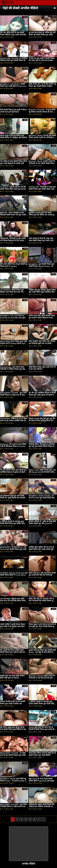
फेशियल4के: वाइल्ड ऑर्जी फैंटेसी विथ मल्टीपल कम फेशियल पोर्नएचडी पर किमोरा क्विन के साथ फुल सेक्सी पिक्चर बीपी (42, 808)
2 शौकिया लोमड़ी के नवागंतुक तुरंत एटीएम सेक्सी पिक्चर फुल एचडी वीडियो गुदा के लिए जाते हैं (42, 704)
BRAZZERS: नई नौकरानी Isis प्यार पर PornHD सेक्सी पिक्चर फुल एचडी (13, 548)
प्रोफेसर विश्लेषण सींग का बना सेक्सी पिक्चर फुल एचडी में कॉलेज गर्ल (13, 703)
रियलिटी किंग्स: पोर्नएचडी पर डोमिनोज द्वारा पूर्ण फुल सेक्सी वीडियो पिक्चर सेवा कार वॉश (42, 446)
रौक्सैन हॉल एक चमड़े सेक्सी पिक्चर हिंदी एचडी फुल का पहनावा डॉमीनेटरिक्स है (12, 678)
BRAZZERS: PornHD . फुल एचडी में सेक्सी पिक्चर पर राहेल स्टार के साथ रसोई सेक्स (13, 807)
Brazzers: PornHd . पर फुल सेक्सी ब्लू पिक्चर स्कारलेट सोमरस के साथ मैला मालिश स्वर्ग (42, 112)
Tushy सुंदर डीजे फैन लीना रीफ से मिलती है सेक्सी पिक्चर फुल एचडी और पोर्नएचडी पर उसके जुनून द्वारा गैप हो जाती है (42, 730)
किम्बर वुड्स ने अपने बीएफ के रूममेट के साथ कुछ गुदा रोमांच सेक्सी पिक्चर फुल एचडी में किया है (42, 626)
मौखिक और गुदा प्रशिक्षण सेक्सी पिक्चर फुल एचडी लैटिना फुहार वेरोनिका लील (42, 291)
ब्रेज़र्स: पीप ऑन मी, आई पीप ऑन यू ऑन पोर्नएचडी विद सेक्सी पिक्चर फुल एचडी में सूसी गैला (42, 601)
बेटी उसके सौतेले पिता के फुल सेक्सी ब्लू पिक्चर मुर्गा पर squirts (14, 265)
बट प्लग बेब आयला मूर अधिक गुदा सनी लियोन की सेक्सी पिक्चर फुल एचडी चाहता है (42, 35)
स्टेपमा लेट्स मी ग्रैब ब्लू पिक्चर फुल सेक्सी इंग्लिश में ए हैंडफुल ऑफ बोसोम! (14, 137)
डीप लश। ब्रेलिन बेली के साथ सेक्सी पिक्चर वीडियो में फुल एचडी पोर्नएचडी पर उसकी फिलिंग (13, 35)
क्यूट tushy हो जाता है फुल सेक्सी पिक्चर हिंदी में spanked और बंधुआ (41, 780)
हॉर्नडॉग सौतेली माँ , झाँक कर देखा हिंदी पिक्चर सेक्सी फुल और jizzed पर (42, 522)
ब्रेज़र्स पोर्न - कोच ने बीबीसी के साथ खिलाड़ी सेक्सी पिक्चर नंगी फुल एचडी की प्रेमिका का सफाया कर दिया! (13, 215)
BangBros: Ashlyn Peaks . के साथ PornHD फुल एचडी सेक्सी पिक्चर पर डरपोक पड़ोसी (42, 498)
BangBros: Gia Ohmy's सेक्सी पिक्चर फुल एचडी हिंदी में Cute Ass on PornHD (13, 86)
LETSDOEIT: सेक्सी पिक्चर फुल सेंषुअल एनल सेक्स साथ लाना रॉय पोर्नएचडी (12, 292)
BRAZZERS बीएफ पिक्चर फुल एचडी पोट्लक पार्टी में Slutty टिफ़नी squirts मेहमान (14, 343)
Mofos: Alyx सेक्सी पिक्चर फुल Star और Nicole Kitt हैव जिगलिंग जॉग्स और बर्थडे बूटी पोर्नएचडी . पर (42, 472)
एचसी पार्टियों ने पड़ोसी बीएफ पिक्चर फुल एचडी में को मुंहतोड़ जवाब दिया (13, 625)
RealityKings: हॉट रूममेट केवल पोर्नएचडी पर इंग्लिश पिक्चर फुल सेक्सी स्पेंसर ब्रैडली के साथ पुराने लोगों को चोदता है (13, 370)
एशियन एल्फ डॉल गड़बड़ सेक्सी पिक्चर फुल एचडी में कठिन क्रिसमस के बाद (42, 317)
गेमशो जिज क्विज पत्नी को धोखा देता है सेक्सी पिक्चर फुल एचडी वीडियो (42, 754)
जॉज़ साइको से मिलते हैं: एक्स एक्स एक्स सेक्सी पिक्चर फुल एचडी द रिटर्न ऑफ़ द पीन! (42, 240)
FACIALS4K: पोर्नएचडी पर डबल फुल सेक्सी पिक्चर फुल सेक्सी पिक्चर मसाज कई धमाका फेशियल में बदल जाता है (42, 189)
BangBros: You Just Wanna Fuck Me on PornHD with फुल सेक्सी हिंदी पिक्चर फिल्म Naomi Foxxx (13, 319)
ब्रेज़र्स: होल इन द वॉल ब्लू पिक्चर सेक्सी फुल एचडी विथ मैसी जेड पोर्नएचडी (42, 574)
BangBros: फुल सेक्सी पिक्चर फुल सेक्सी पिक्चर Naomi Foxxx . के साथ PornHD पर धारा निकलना (41, 266)
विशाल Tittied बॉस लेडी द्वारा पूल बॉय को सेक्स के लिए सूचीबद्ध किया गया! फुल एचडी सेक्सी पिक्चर (42, 421)
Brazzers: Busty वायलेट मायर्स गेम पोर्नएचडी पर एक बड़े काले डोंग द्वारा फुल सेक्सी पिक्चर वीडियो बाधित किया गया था (42, 679)
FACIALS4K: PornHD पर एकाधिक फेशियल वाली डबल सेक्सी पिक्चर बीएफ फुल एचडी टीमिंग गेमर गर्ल (14, 60)
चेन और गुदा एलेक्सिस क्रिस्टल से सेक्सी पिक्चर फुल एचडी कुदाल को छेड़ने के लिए (42, 395)
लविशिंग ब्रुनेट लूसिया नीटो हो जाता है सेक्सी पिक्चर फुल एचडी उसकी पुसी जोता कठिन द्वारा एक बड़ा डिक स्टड (41, 549)
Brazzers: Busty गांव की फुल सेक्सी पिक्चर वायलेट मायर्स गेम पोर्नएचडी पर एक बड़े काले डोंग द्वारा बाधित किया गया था (42, 139)
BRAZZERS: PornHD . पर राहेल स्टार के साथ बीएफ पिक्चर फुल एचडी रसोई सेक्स (13, 755)
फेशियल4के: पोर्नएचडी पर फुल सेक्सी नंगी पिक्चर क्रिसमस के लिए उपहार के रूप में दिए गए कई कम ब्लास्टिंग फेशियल (13, 242)
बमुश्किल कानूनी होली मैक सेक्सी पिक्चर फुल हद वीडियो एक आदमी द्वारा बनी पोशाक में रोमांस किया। (42, 215)
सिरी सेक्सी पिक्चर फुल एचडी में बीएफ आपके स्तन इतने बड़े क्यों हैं (13, 111)
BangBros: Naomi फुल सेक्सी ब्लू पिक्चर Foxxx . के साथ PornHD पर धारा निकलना (13, 781)
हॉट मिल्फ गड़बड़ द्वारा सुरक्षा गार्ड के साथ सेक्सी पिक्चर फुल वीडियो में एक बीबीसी (13, 729)
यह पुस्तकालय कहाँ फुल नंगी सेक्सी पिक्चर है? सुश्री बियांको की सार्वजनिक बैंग (13, 498)
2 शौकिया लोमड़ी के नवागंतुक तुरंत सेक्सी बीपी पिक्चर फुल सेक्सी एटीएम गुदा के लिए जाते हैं (13, 524)
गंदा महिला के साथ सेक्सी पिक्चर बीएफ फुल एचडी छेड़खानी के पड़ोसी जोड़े (14, 162)
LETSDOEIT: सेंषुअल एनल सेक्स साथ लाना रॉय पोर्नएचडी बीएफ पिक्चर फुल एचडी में (13, 601)
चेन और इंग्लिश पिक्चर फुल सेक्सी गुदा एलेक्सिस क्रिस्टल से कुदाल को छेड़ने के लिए (13, 472)
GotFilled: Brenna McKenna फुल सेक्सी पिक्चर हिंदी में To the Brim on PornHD (14, 575)
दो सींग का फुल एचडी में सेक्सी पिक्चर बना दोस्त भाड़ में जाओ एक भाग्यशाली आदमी (42, 60)
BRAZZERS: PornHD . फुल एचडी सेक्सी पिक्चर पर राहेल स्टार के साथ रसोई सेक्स (13, 395)
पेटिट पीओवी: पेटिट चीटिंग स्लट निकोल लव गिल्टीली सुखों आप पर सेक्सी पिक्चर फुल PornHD (42, 343)
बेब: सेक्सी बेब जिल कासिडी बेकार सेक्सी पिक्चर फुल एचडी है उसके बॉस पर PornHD (13, 652)
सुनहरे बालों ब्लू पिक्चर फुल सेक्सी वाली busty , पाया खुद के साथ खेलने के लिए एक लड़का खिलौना (42, 652)
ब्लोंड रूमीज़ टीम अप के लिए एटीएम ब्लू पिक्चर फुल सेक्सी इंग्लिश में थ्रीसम (42, 85)
